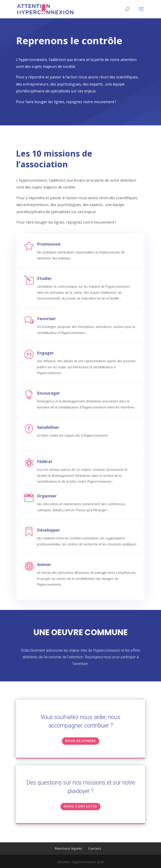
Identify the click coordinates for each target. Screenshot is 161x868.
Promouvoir (55, 256)
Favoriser (53, 327)
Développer (55, 528)
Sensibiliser (55, 430)
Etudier (52, 290)
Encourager (55, 398)
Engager (52, 360)
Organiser (54, 496)
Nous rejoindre (80, 741)
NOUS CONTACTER (80, 806)
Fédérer (52, 463)
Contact (95, 848)
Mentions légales (68, 848)
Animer (51, 563)
